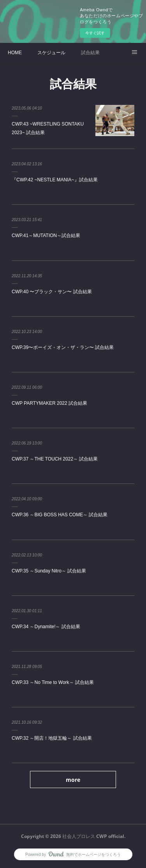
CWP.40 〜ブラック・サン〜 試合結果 (52, 292)
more (73, 780)
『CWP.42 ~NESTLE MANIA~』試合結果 (55, 180)
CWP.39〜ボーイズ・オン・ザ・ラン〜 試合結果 (63, 347)
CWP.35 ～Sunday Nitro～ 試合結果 (49, 571)
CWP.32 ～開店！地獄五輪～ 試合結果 (52, 738)
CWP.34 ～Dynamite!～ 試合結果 (46, 627)
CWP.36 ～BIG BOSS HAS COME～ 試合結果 (60, 515)
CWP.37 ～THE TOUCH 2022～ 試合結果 (55, 459)
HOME (15, 53)
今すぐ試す (95, 33)
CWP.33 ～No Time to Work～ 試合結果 (53, 682)
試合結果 (90, 53)
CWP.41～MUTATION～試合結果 (46, 236)
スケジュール (51, 53)
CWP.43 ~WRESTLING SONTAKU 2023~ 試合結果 (48, 128)
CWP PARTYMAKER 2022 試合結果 (49, 403)
